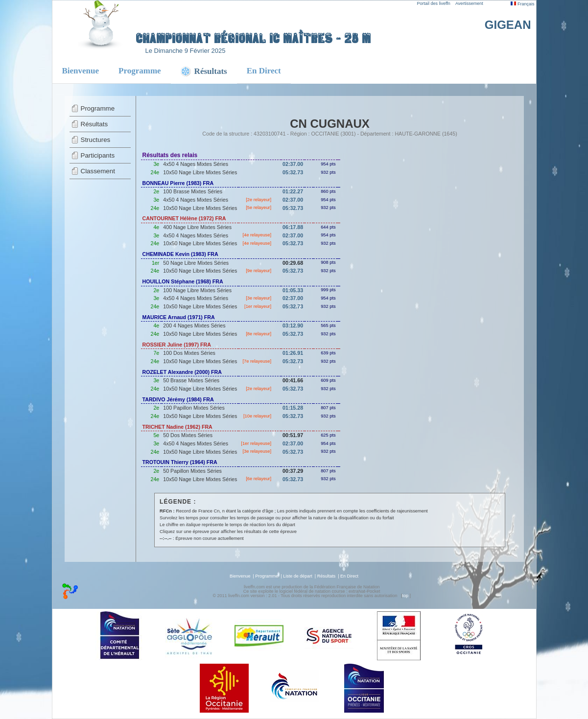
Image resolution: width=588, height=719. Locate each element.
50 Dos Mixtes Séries (188, 435)
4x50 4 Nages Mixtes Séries (196, 164)
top (405, 596)
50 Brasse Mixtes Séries (191, 380)
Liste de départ (298, 576)
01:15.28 (293, 408)
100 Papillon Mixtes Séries (194, 408)
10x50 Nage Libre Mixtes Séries (200, 172)
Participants (98, 155)
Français (522, 4)
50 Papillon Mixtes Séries (192, 471)
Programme (140, 71)
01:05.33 (293, 290)
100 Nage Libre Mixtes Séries (197, 290)
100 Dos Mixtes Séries (189, 353)
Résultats (94, 124)
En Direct (264, 71)
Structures (96, 140)
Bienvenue (81, 71)
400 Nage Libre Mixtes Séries (197, 227)
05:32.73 (293, 172)
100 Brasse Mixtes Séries (193, 191)
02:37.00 (293, 164)
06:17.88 (293, 227)
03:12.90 (293, 325)
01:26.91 (293, 353)
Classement (98, 171)
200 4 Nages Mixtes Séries (194, 325)
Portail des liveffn (434, 3)
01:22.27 (293, 191)
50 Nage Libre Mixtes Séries (196, 263)
